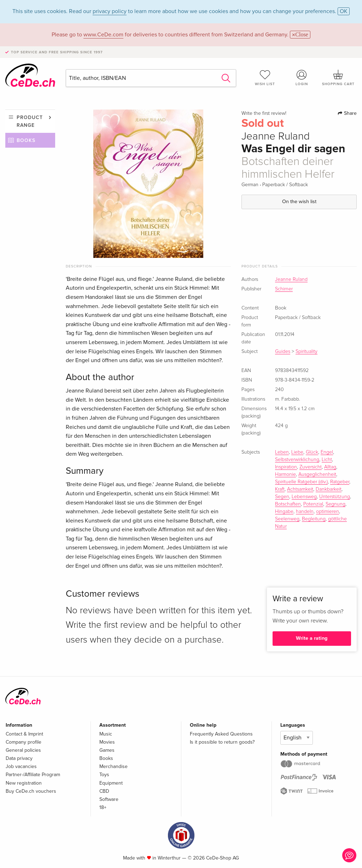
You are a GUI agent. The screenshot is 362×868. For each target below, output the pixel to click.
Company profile (24, 742)
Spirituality (306, 352)
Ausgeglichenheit (317, 474)
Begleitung (314, 519)
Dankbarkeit (329, 489)
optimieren (328, 512)
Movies (107, 742)
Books (26, 140)
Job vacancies (21, 766)
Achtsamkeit (300, 489)
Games (107, 750)
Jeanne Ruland (291, 279)
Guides (283, 352)
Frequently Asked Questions (221, 734)
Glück (312, 452)
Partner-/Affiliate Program (33, 775)
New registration (24, 783)
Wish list (265, 78)
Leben (282, 452)
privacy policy (110, 11)
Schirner (284, 289)
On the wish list (299, 202)
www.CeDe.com (103, 35)
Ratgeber (340, 482)
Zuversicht (311, 467)
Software (109, 799)
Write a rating (312, 638)
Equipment (111, 783)
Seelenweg (287, 519)
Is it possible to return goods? (222, 742)
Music (106, 734)
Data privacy (19, 758)
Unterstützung (335, 497)
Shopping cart (338, 78)
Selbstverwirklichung (297, 460)
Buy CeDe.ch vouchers (31, 791)
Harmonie (285, 474)
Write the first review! (264, 113)
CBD (104, 791)
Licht (327, 460)
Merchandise (113, 766)
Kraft (280, 489)
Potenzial (313, 504)
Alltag (330, 467)
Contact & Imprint (24, 734)
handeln (305, 512)
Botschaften (288, 504)
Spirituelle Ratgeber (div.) (301, 482)
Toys (104, 775)
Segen (282, 497)
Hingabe (284, 512)
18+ (103, 807)
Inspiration (286, 467)
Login (302, 78)
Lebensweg (304, 497)
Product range (30, 121)
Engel (327, 452)
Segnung (335, 504)
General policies (23, 750)
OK (344, 11)
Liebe (297, 452)
